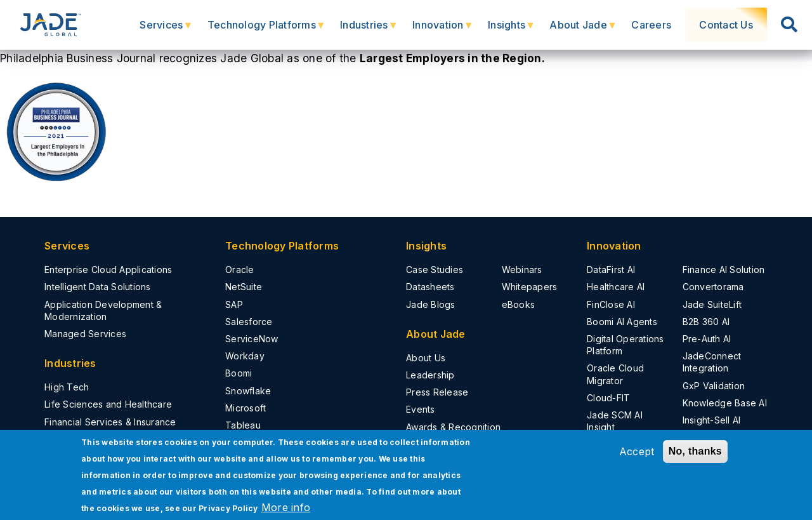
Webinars (522, 270)
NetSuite (244, 287)
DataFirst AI (611, 270)
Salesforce (249, 322)
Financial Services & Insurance (110, 422)
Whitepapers (530, 287)
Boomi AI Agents (622, 322)
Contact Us (730, 25)
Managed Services (85, 334)
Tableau (243, 425)
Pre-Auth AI (707, 339)
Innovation (444, 30)
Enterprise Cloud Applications (108, 270)
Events (421, 409)
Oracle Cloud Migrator (615, 374)
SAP (234, 304)
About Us (426, 358)
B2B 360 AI (706, 322)
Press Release (437, 392)
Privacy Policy (228, 508)
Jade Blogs (431, 304)
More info (286, 507)
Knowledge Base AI (725, 403)
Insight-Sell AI (712, 420)
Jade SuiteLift (712, 304)
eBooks (519, 304)
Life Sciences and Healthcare (108, 404)
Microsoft (246, 408)
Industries (370, 30)
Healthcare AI (616, 287)
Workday (245, 356)
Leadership (430, 375)
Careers (659, 25)
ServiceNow (252, 339)
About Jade (584, 30)
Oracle (240, 270)
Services (167, 30)
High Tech (67, 387)
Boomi (239, 373)
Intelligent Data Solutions (98, 287)
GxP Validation (714, 386)
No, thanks (695, 451)
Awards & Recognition (453, 427)
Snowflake (248, 391)
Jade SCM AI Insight (615, 421)
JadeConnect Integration (712, 362)
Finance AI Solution (724, 270)
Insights (512, 30)
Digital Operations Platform (625, 345)
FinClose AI (611, 304)
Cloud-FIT (608, 398)
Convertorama (713, 287)
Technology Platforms (267, 30)
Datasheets (430, 287)
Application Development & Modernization (103, 310)
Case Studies (435, 270)
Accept (637, 451)
